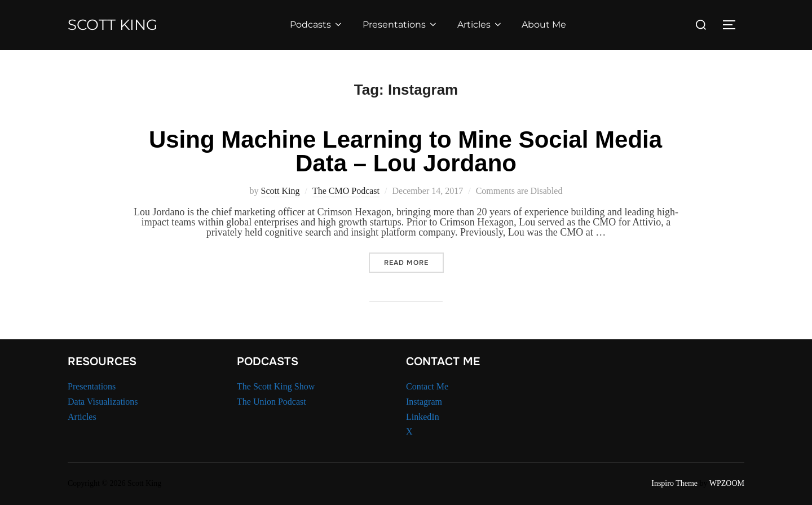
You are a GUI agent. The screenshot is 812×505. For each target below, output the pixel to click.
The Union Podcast (272, 402)
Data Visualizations (103, 402)
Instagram (424, 402)
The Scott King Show (276, 386)
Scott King (112, 25)
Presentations (400, 25)
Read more (414, 262)
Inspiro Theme (674, 483)
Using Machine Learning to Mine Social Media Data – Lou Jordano (405, 151)
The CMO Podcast (346, 191)
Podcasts (317, 25)
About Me (544, 25)
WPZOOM (727, 483)
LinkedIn (423, 417)
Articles (480, 25)
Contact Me (427, 386)
